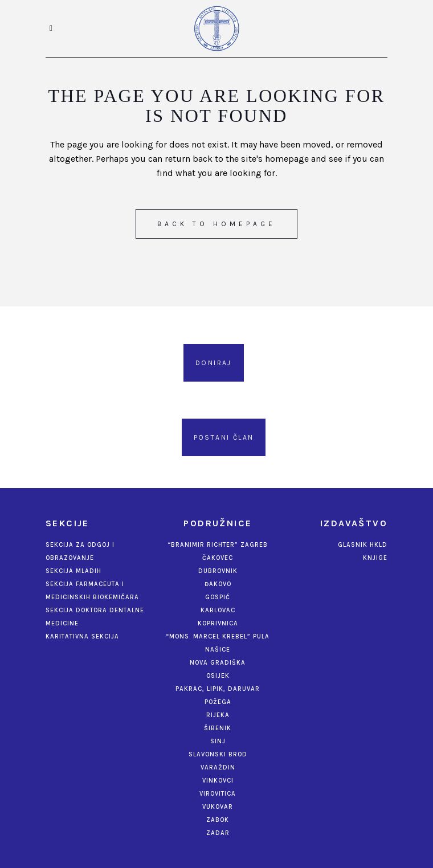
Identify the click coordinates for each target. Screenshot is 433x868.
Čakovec (218, 558)
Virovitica (218, 794)
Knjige (375, 558)
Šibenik (218, 728)
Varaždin (218, 767)
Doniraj (214, 363)
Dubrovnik (218, 571)
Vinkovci (218, 781)
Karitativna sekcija (82, 636)
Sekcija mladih (73, 571)
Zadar (218, 833)
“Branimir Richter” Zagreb (218, 545)
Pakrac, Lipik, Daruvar (218, 689)
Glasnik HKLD (363, 545)
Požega (218, 702)
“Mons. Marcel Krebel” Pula (218, 636)
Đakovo (218, 584)
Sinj (218, 741)
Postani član (224, 437)
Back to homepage (217, 224)
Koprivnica (218, 623)
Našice (218, 650)
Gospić (218, 597)
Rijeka (218, 715)
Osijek (218, 676)
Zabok (218, 820)
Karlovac (218, 610)
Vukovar (218, 807)
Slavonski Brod (218, 754)
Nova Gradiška (218, 663)
